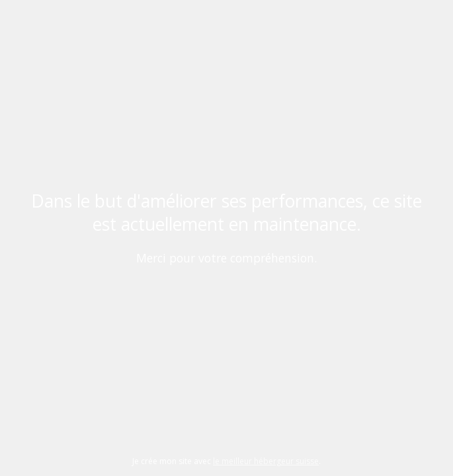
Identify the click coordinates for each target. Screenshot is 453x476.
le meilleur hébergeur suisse (266, 461)
